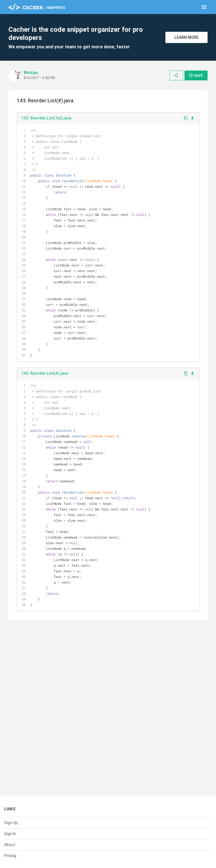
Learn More (186, 37)
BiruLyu (31, 73)
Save (196, 75)
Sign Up (11, 823)
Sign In (10, 834)
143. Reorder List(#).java (45, 373)
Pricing (10, 856)
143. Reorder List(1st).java (46, 118)
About (10, 845)
